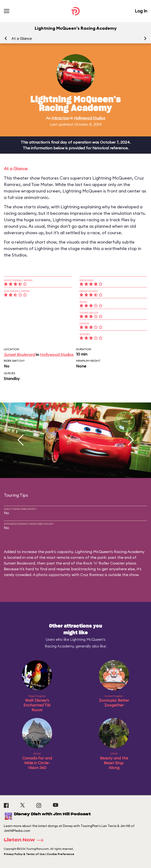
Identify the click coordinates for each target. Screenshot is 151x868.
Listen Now (25, 840)
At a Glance (22, 38)
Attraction (60, 118)
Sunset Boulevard (19, 355)
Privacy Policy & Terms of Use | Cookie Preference (39, 854)
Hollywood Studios (90, 118)
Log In (141, 11)
